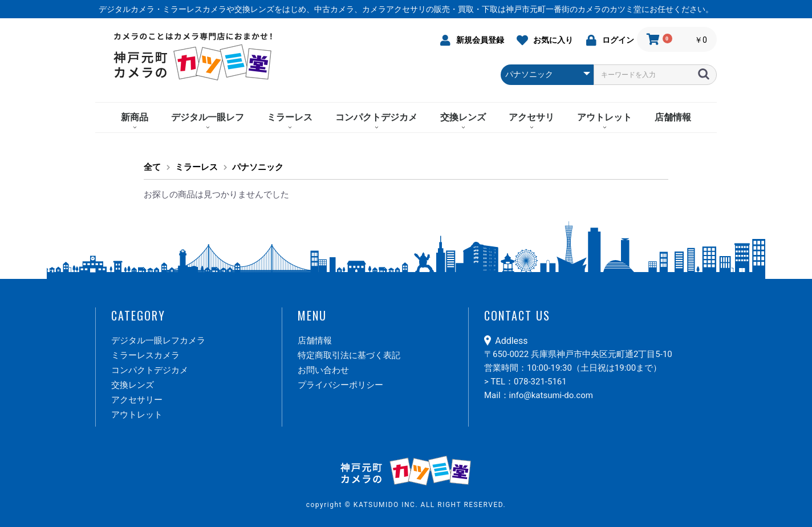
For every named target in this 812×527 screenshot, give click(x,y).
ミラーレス (290, 117)
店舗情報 (673, 117)
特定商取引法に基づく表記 (349, 355)
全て (152, 167)
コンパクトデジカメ (376, 117)
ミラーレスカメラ (145, 355)
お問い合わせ (323, 370)
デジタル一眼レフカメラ (158, 340)
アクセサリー (137, 400)
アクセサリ (531, 117)
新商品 (135, 117)
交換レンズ (463, 117)
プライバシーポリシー (340, 385)
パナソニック (258, 167)
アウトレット (604, 117)
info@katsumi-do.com (551, 395)
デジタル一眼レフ (208, 117)
